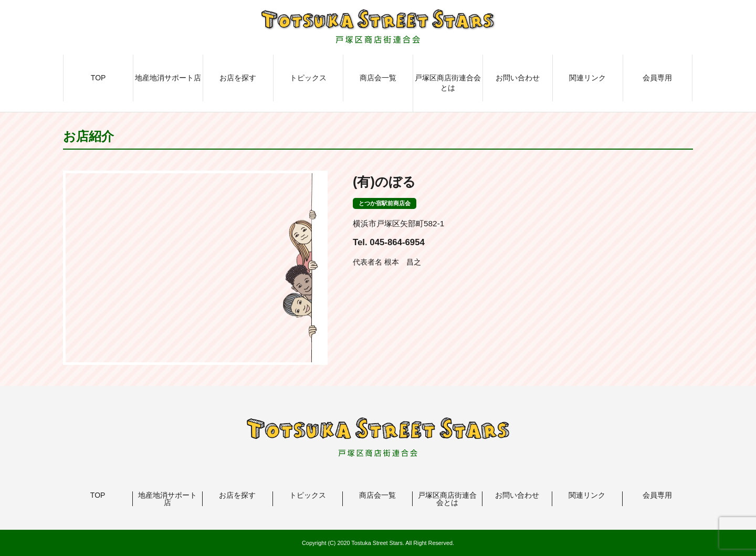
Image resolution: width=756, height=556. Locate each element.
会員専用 (657, 78)
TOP (98, 78)
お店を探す (238, 78)
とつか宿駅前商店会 (385, 203)
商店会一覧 (378, 78)
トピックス (308, 78)
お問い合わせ (518, 78)
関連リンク (587, 78)
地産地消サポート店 (168, 78)
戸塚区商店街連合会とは (448, 83)
